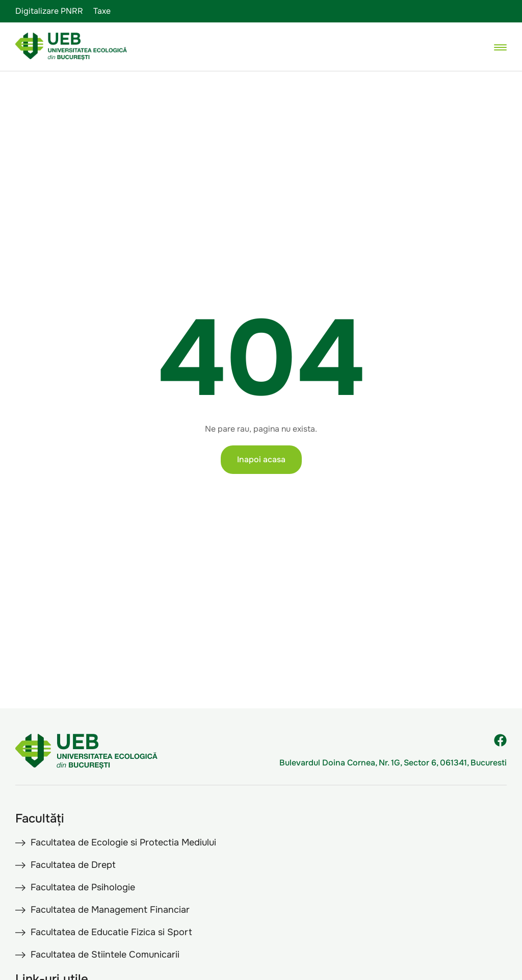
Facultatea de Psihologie (83, 887)
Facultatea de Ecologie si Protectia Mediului (123, 842)
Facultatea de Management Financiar (110, 910)
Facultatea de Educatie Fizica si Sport (111, 932)
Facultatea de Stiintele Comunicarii (105, 955)
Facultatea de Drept (73, 865)
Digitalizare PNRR (49, 11)
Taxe (102, 11)
